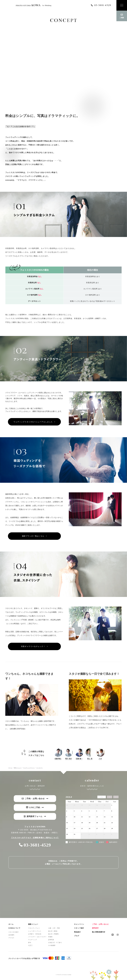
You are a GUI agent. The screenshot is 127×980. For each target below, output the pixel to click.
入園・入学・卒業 (54, 928)
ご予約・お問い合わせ (100, 924)
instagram (118, 935)
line (113, 935)
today (102, 797)
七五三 (30, 945)
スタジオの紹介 (14, 932)
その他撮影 (52, 945)
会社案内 (11, 935)
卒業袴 (50, 937)
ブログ (77, 936)
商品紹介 (77, 932)
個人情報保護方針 (99, 932)
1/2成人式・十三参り (55, 943)
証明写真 (51, 940)
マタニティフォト (34, 928)
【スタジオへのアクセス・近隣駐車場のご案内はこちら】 (35, 838)
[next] (116, 797)
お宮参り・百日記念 (35, 934)
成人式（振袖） (53, 931)
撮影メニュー (33, 924)
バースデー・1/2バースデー (37, 937)
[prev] (110, 797)
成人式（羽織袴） (54, 934)
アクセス (11, 938)
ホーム (11, 924)
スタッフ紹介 (79, 928)
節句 (30, 943)
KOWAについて (14, 928)
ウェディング (33, 940)
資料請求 (95, 928)
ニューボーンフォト (35, 931)
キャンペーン (79, 924)
